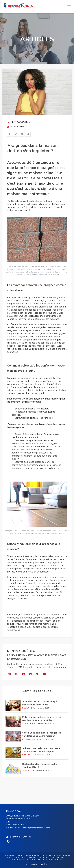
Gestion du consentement (49, 860)
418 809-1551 (18, 825)
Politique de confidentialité (52, 858)
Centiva (43, 864)
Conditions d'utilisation (24, 860)
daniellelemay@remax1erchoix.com (33, 828)
